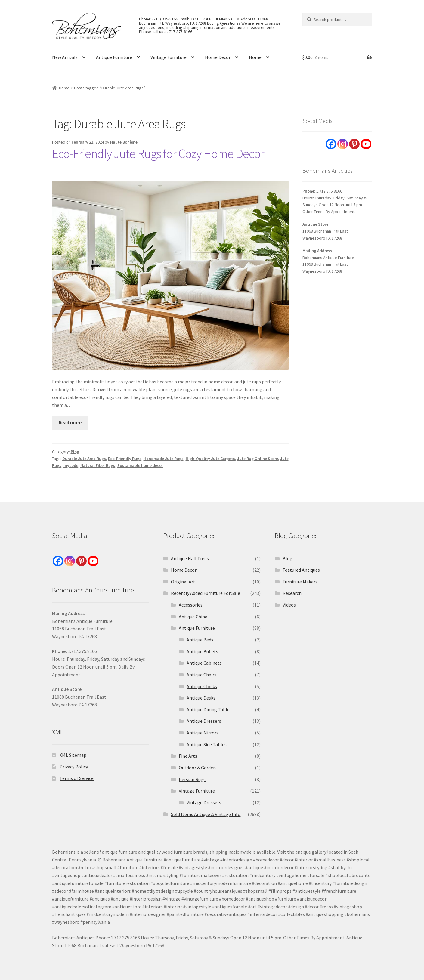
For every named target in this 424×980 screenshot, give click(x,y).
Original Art (183, 582)
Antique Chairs (201, 675)
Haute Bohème (124, 142)
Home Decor (218, 57)
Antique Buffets (202, 651)
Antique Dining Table (208, 709)
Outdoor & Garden (197, 768)
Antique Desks (201, 698)
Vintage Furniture (169, 57)
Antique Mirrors (203, 733)
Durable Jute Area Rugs (84, 459)
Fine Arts (188, 756)
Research (292, 593)
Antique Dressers (204, 721)
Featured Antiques (301, 570)
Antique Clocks (202, 686)
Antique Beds (200, 640)
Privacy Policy (74, 767)
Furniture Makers (300, 582)
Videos (289, 605)
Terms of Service (77, 778)
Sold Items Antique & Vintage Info (206, 814)
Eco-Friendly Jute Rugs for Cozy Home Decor (158, 153)
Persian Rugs (192, 779)
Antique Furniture (114, 57)
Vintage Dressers (204, 802)
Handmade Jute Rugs (164, 459)
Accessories (191, 605)
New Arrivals (65, 57)
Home (255, 57)
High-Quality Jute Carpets (210, 459)
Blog (75, 452)
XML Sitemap (73, 755)
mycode (71, 465)
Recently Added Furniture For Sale (206, 593)
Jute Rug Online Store (258, 459)
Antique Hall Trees (190, 558)
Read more (70, 422)
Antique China (193, 617)
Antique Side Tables (207, 744)
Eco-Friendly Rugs (125, 459)
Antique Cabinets (204, 663)
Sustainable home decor (140, 465)
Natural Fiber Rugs (98, 465)
